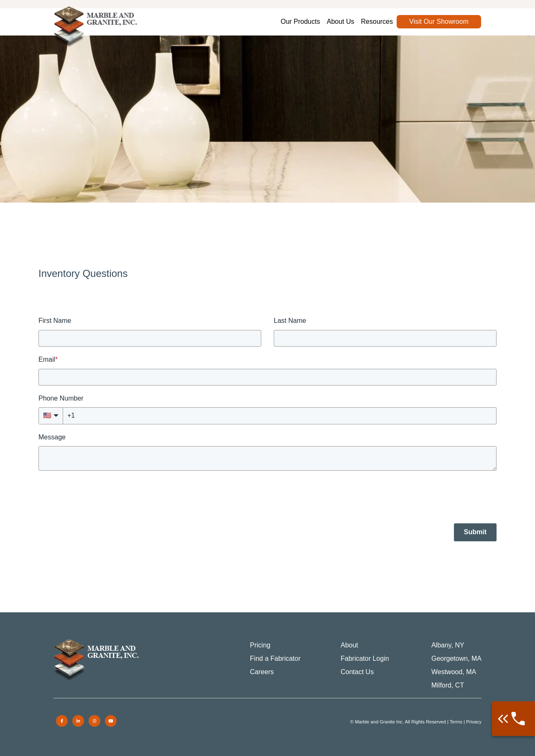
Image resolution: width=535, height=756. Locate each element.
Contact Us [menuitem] (357, 672)
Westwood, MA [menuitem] (454, 672)
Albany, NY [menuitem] (448, 645)
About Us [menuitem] (341, 22)
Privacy (474, 722)
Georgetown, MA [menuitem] (456, 658)
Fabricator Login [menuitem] (365, 658)
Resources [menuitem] (377, 22)
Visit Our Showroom (439, 22)
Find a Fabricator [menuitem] (275, 658)
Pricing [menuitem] (260, 645)
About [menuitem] (349, 645)
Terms (456, 722)
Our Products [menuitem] (300, 22)
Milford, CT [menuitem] (448, 685)
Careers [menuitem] (262, 672)
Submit (475, 532)
